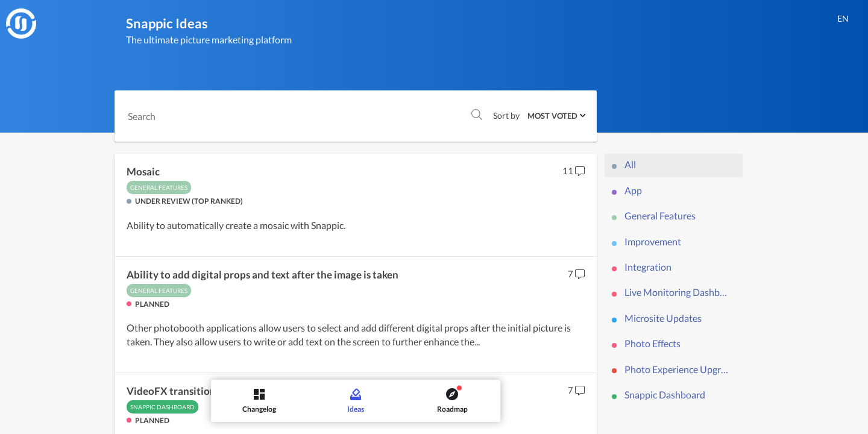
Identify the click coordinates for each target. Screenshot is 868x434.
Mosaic (143, 172)
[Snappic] (21, 24)
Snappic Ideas (167, 23)
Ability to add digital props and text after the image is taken (263, 275)
